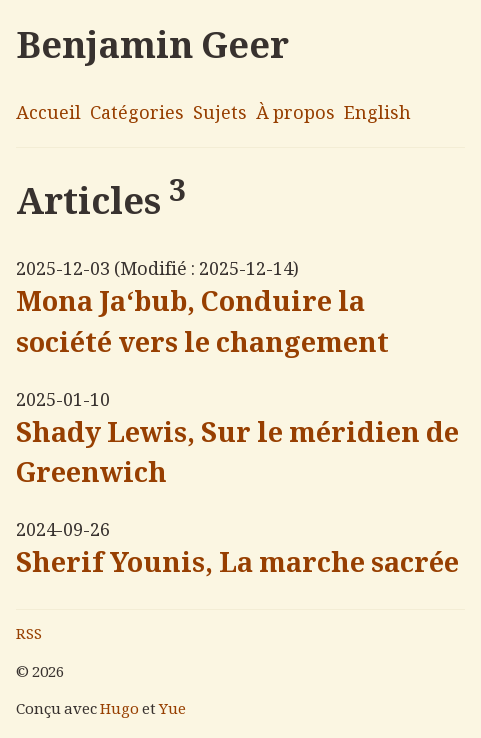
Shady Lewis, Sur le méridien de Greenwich (237, 456)
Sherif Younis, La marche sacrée (237, 566)
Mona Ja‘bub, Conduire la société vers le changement (202, 325)
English (377, 115)
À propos (295, 115)
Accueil (48, 115)
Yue (172, 711)
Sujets (220, 115)
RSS (29, 636)
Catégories (137, 115)
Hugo (119, 711)
